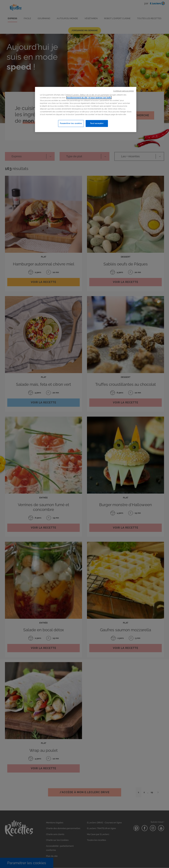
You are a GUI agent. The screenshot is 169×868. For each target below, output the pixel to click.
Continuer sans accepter (124, 91)
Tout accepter (97, 123)
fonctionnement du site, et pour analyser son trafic (89, 98)
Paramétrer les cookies (71, 123)
